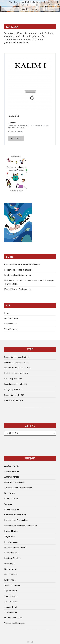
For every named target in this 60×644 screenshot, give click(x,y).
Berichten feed (11, 318)
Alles (11, 2)
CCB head (30, 642)
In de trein (9, 373)
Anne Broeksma (11, 471)
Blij (6, 378)
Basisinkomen (11, 384)
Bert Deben (10, 493)
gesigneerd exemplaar (16, 43)
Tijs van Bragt (11, 591)
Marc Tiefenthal (12, 553)
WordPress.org (11, 329)
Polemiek (55, 2)
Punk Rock (9, 400)
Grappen (47, 2)
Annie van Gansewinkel (15, 482)
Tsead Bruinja (10, 612)
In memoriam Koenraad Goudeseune (21, 525)
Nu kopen (16, 138)
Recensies (53, 4)
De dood (8, 362)
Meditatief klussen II (24, 270)
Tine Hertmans (11, 596)
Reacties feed (10, 324)
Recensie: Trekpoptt (32, 264)
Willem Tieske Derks (14, 618)
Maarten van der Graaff (15, 547)
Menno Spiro (10, 563)
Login (7, 313)
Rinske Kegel (10, 580)
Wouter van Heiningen (14, 623)
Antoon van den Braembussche (18, 488)
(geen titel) (9, 357)
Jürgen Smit (10, 536)
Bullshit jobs (13, 284)
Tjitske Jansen (11, 601)
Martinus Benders (12, 558)
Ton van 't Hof (11, 607)
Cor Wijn (8, 504)
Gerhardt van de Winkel (15, 515)
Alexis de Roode (12, 466)
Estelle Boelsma (11, 509)
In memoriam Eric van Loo (16, 520)
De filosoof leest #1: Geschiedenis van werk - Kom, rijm (29, 280)
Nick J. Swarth (11, 574)
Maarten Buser (11, 542)
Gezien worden (25, 289)
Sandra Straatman (12, 585)
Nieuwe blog (10, 368)
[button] (16, 174)
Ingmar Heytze (11, 531)
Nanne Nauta (10, 569)
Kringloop (9, 389)
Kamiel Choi (10, 289)
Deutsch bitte (30, 2)
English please (19, 2)
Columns (39, 2)
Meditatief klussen (23, 275)
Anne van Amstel (12, 477)
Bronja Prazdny (11, 498)
